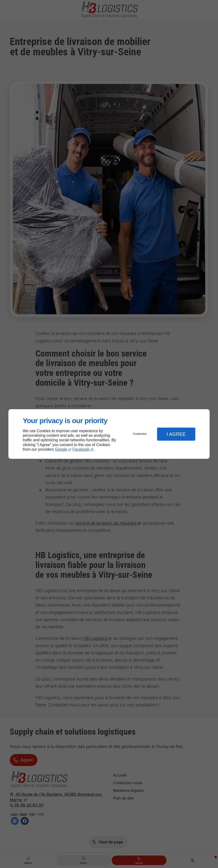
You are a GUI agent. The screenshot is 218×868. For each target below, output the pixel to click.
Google (61, 449)
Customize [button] (140, 434)
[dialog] (109, 434)
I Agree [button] (176, 434)
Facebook (81, 449)
